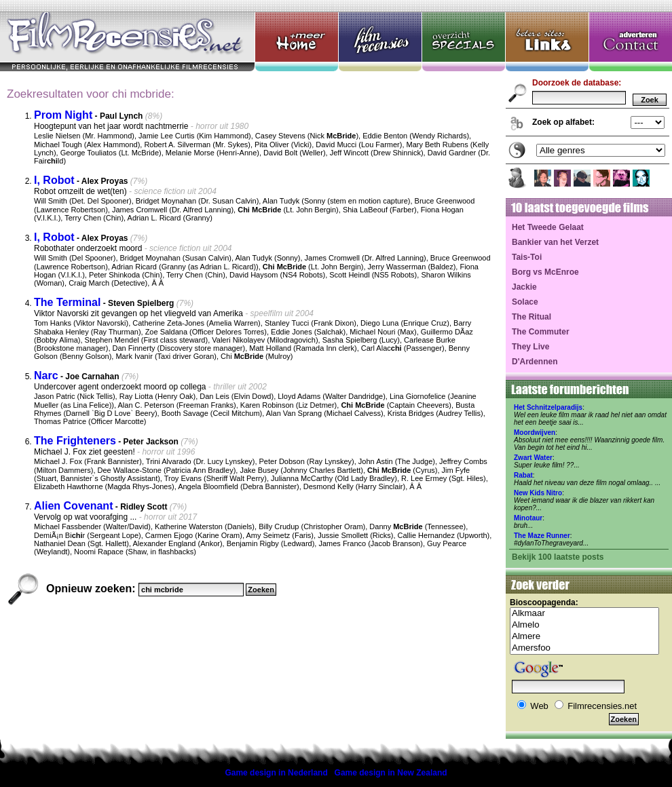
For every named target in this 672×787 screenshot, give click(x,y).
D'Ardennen (535, 362)
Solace (525, 302)
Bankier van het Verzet (555, 242)
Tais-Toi (527, 257)
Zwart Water (533, 458)
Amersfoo (584, 648)
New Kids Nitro (538, 493)
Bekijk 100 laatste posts (558, 557)
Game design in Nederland (276, 773)
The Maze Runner (542, 536)
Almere (584, 637)
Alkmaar (584, 614)
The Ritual (531, 317)
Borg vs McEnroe (545, 272)
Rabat (523, 475)
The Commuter (541, 332)
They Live (530, 347)
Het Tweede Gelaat (548, 227)
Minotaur (528, 518)
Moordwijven (535, 433)
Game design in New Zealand (391, 773)
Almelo (584, 625)
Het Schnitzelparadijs (548, 407)
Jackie (524, 287)
